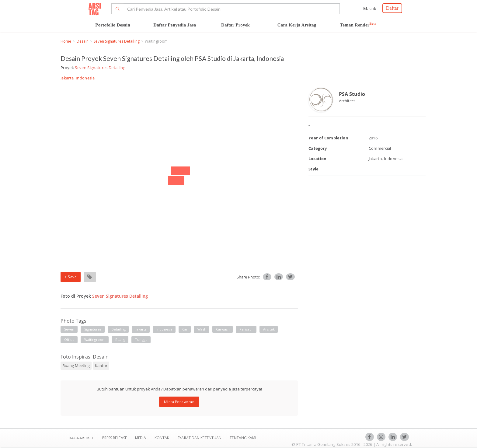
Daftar (392, 8)
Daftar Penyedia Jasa (175, 25)
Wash (202, 329)
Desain (83, 41)
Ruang (120, 339)
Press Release (114, 438)
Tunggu (141, 339)
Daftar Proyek (235, 25)
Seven (69, 329)
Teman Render (358, 25)
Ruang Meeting (76, 366)
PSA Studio (352, 94)
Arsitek (269, 329)
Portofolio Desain (113, 25)
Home (66, 41)
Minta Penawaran (179, 402)
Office (69, 339)
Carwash (223, 329)
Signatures (93, 329)
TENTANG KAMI (243, 438)
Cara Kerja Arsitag (297, 25)
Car (185, 329)
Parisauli (246, 329)
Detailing (119, 329)
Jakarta (141, 329)
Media (141, 438)
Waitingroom (95, 339)
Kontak (162, 438)
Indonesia (164, 329)
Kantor (101, 366)
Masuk (370, 9)
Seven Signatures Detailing (117, 41)
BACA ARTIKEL (81, 438)
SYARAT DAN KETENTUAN (200, 438)
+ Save (71, 277)
